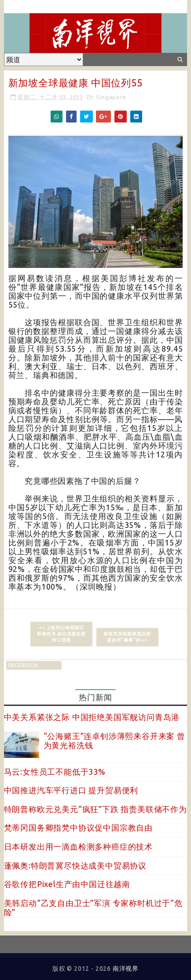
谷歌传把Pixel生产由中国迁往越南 (67, 884)
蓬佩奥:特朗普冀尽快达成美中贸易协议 (75, 865)
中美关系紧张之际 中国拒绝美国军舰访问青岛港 (92, 717)
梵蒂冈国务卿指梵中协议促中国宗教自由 (78, 828)
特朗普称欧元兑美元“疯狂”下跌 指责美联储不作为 (95, 809)
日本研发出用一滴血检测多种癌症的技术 (78, 846)
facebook (23, 665)
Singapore (111, 97)
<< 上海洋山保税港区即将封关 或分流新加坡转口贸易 (61, 634)
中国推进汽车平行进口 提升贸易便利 (71, 790)
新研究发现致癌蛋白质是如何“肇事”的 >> (127, 637)
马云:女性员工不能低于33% (55, 772)
